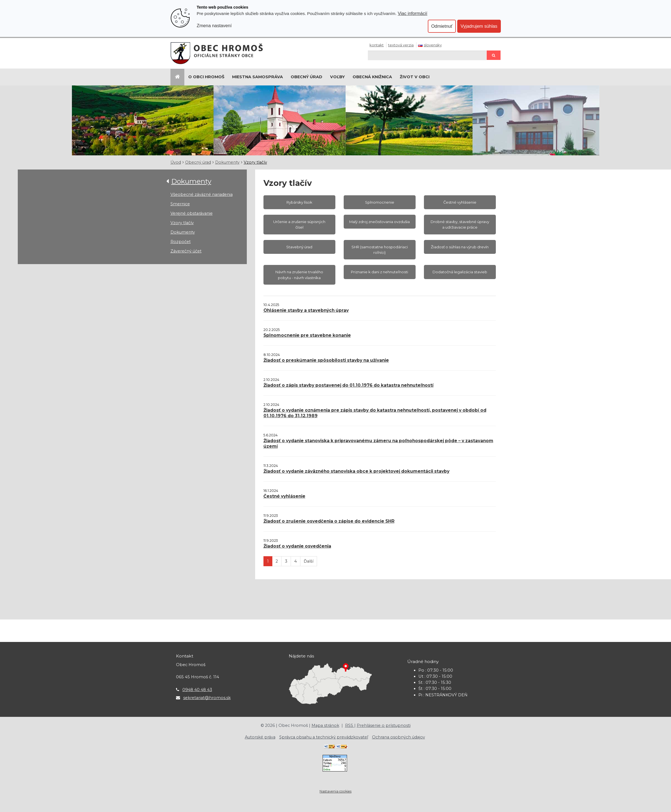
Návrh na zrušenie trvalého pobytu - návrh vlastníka (299, 275)
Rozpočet (181, 242)
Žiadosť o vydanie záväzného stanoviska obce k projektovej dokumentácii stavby (356, 471)
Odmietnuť (442, 26)
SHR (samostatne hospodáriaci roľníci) (380, 250)
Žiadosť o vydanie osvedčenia (297, 546)
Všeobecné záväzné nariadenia (202, 194)
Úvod (176, 162)
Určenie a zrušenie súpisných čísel (299, 224)
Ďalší (309, 561)
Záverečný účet (186, 251)
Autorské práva (260, 737)
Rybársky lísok (299, 202)
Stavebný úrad (299, 247)
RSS (350, 725)
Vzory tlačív (255, 162)
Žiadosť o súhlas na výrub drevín (460, 247)
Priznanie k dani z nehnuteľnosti (380, 272)
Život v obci (415, 77)
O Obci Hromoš (206, 77)
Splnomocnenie (380, 202)
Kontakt (377, 45)
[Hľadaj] (427, 55)
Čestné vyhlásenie (460, 202)
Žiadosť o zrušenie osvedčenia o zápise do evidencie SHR (329, 521)
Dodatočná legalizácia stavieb (460, 272)
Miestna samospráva (257, 77)
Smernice (180, 204)
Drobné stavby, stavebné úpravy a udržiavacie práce (460, 224)
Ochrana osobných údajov (399, 737)
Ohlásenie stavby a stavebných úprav (306, 310)
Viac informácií (413, 13)
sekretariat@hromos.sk (207, 698)
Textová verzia (401, 45)
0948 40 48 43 (197, 690)
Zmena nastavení (214, 26)
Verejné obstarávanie (192, 213)
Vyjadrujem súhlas (479, 26)
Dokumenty (227, 162)
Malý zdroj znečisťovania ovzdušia (380, 222)
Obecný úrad (306, 77)
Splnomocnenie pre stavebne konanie (307, 335)
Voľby (337, 77)
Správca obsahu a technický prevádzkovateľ (324, 737)
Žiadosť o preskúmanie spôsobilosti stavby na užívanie (326, 360)
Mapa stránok (325, 725)
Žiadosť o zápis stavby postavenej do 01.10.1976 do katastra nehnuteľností (349, 385)
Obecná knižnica (372, 77)
